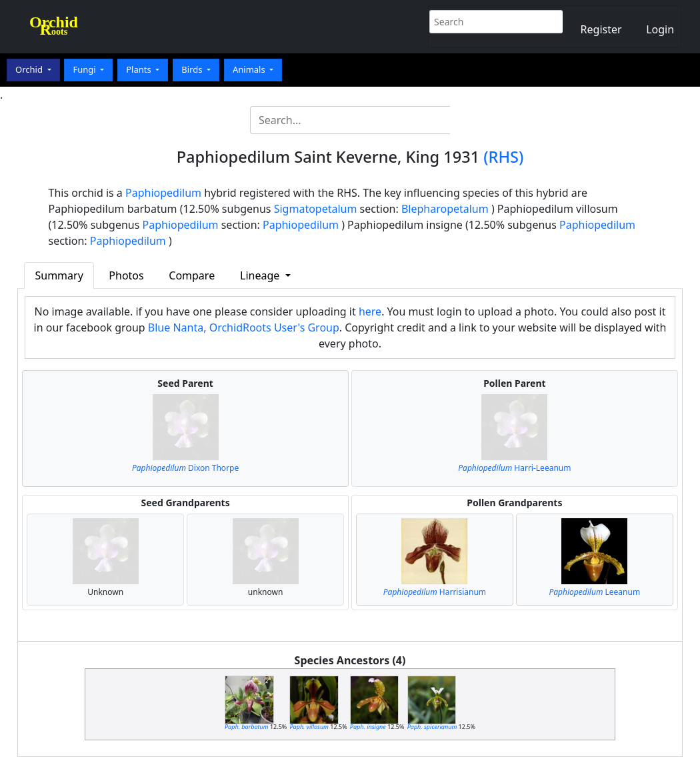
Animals (250, 69)
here (370, 311)
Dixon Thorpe (185, 468)
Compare (192, 275)
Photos (126, 275)
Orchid (30, 69)
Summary (59, 275)
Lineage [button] (261, 275)
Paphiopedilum (163, 193)
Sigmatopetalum (316, 209)
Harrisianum (435, 592)
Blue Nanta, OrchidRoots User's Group (244, 327)
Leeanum (594, 592)
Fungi (85, 69)
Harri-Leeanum (514, 468)
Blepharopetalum (445, 209)
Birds (193, 69)
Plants (140, 69)
